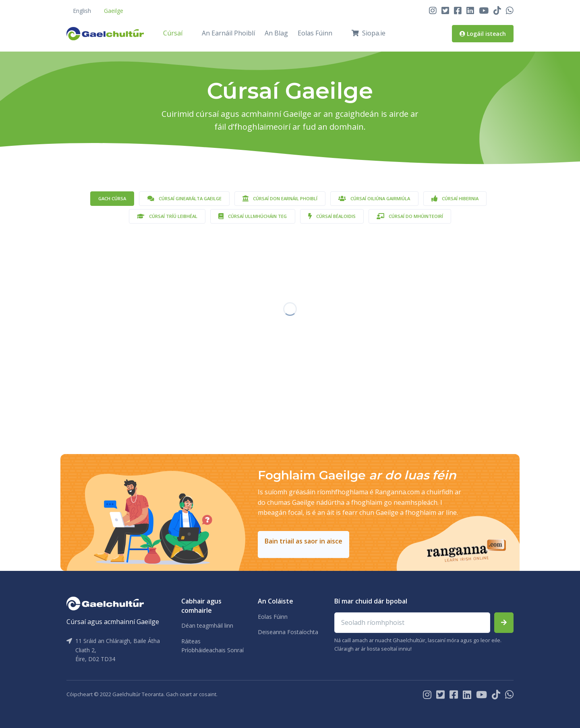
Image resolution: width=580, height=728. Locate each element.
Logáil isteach (483, 34)
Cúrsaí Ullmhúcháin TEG (253, 216)
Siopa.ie (369, 33)
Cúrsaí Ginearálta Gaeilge (184, 198)
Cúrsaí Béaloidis (332, 216)
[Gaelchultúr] (105, 603)
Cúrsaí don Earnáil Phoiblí (280, 198)
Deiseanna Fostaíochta (288, 632)
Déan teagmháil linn (207, 625)
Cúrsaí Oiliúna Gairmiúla (374, 198)
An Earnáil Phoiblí (228, 33)
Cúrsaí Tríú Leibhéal (167, 216)
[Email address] (412, 623)
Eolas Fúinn (315, 33)
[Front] (105, 33)
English (82, 11)
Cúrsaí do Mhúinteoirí (410, 216)
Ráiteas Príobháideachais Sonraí (212, 646)
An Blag (276, 33)
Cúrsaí (173, 33)
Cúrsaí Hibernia (455, 198)
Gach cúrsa (112, 198)
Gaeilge (114, 11)
